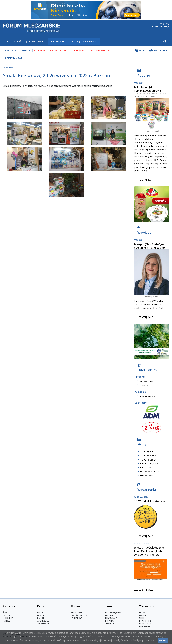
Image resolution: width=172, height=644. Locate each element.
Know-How (76, 618)
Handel (6, 621)
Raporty (144, 74)
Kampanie (110, 615)
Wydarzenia (147, 488)
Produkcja (8, 618)
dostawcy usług (148, 472)
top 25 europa (58, 51)
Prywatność (145, 624)
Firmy (142, 443)
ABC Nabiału (58, 42)
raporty (11, 51)
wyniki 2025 (145, 381)
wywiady (25, 51)
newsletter (158, 51)
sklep (140, 51)
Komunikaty (37, 42)
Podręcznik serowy (84, 42)
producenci (145, 468)
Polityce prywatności (144, 640)
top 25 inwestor (100, 51)
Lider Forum (147, 368)
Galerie (41, 618)
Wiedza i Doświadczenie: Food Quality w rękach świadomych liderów (149, 551)
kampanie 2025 (146, 396)
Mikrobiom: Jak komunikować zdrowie (148, 89)
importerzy (145, 476)
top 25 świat (78, 51)
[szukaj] (150, 42)
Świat (6, 612)
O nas (142, 612)
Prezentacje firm (148, 464)
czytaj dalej (146, 180)
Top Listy (110, 624)
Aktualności (15, 42)
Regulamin (144, 626)
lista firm (110, 621)
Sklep (142, 618)
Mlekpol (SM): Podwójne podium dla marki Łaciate (150, 246)
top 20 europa (146, 456)
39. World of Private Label (150, 501)
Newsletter (145, 621)
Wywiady (144, 231)
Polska (6, 615)
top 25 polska (146, 460)
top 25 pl (40, 51)
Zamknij (163, 640)
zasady (142, 385)
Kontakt (143, 615)
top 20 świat (146, 452)
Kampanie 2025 (14, 58)
